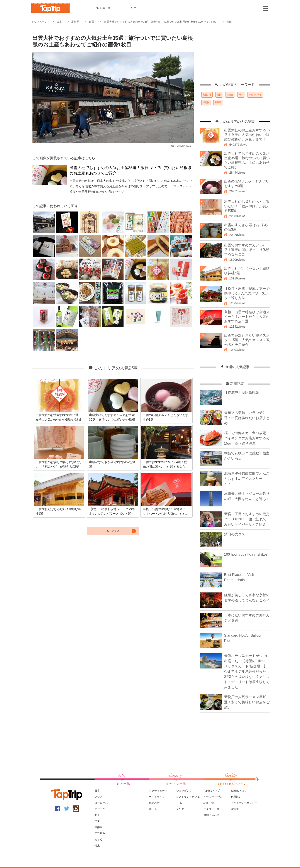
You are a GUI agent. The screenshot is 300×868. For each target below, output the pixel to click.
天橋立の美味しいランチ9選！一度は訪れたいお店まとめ (247, 418)
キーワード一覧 (213, 797)
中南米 (98, 827)
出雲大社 (207, 95)
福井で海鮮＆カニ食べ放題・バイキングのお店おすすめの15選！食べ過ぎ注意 (247, 438)
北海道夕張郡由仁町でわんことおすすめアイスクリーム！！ (247, 479)
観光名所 (154, 803)
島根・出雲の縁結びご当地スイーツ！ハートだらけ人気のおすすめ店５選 (247, 317)
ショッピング (184, 791)
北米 (97, 815)
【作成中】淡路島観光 (242, 392)
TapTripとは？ (239, 791)
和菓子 (218, 102)
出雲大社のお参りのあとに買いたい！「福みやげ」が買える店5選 (247, 206)
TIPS (179, 803)
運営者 (235, 809)
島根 (219, 95)
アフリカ (100, 833)
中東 (97, 821)
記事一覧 (103, 8)
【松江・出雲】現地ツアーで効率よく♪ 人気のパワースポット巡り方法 (247, 293)
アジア (98, 797)
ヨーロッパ (101, 803)
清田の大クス (235, 534)
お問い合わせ (211, 815)
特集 (97, 846)
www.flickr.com (184, 146)
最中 (241, 95)
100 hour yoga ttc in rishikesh (247, 554)
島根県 (75, 22)
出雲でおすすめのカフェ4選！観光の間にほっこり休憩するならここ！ (247, 250)
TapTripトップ (212, 791)
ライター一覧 (211, 809)
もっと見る (113, 531)
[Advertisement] (235, 56)
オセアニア (101, 809)
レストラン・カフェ (188, 797)
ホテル (153, 809)
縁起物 (206, 102)
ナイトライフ (157, 797)
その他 (180, 809)
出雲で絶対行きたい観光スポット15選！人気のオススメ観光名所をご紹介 (247, 340)
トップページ (39, 22)
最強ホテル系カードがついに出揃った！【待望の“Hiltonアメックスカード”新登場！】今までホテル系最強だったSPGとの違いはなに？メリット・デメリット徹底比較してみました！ (247, 671)
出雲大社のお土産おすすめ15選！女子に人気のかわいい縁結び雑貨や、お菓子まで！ (247, 135)
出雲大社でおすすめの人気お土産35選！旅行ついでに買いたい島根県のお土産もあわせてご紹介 (160, 22)
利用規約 (236, 797)
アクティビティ (158, 791)
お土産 (230, 95)
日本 (59, 22)
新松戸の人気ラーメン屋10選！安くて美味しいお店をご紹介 (247, 702)
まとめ (98, 839)
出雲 (92, 22)
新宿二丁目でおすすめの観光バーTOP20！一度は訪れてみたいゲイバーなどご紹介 (247, 519)
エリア (136, 8)
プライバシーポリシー (244, 803)
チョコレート (255, 95)
